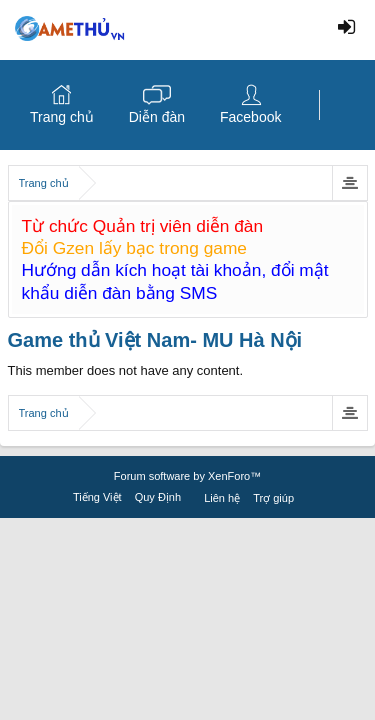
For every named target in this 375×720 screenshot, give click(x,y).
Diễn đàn (157, 117)
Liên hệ (222, 498)
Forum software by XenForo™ (187, 476)
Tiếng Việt (97, 497)
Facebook (250, 117)
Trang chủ (62, 117)
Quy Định (158, 497)
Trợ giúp (273, 498)
